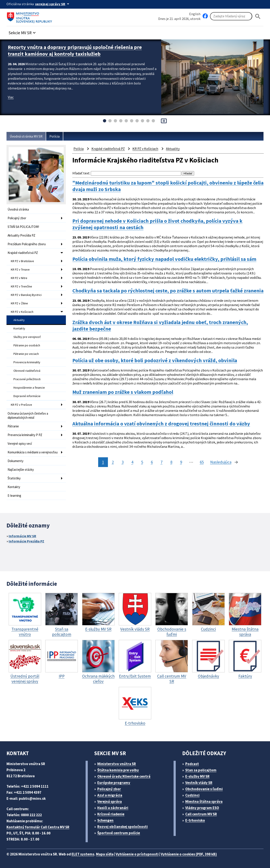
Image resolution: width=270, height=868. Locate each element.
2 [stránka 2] (113, 462)
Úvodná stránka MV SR (26, 136)
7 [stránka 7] (162, 462)
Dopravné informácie (27, 396)
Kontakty (19, 328)
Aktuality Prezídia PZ (21, 235)
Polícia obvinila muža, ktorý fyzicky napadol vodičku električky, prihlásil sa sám (164, 259)
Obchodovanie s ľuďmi (204, 789)
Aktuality (19, 320)
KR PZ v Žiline (19, 303)
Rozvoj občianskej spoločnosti (123, 827)
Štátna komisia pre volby (118, 770)
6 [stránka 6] (152, 462)
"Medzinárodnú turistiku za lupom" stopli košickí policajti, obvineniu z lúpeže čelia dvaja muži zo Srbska (168, 186)
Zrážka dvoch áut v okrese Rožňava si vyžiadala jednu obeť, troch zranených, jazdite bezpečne (160, 326)
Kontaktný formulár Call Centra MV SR (38, 827)
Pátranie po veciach (26, 354)
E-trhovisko (195, 820)
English (195, 14)
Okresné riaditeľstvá (27, 371)
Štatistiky (14, 478)
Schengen (105, 820)
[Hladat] (258, 16)
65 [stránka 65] (202, 462)
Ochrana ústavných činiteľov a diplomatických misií (28, 415)
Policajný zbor (17, 218)
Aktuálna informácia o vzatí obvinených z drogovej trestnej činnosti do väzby (161, 424)
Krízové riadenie (111, 814)
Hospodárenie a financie (29, 388)
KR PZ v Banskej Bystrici (26, 295)
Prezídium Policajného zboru (27, 244)
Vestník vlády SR (199, 783)
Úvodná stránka (18, 209)
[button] (23, 32)
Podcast (192, 764)
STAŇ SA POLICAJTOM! (23, 227)
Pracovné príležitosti (27, 379)
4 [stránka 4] (132, 462)
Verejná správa (110, 801)
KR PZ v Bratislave (22, 261)
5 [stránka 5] (142, 462)
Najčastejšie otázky (21, 470)
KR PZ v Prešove (21, 405)
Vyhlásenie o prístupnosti (137, 854)
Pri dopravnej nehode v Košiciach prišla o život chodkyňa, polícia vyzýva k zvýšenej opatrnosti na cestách (157, 224)
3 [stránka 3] (123, 462)
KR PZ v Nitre (19, 278)
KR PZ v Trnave (20, 269)
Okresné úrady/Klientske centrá (124, 776)
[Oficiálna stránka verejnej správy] (53, 4)
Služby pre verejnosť (27, 337)
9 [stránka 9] (181, 462)
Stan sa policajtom (201, 770)
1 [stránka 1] (103, 462)
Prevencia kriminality (27, 362)
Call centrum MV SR (201, 814)
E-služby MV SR (197, 776)
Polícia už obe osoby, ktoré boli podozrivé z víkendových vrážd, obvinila (155, 360)
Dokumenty (15, 461)
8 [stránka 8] (171, 462)
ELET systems (83, 854)
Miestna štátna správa (204, 801)
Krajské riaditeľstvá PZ (23, 253)
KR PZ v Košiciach (22, 312)
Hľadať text (81, 173)
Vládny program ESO (202, 808)
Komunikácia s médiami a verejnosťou (33, 452)
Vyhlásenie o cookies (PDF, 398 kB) (189, 854)
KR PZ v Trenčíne (21, 286)
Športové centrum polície (119, 833)
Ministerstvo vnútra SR (117, 764)
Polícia (54, 136)
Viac (11, 97)
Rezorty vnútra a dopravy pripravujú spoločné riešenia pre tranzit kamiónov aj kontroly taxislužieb (75, 50)
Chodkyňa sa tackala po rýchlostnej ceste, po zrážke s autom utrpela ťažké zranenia (168, 291)
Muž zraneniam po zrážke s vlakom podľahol (123, 392)
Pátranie (13, 426)
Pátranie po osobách (27, 345)
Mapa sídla (105, 854)
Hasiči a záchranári (113, 808)
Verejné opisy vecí (20, 444)
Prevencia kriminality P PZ (25, 435)
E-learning (14, 496)
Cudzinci (192, 795)
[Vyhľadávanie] (231, 16)
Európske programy (114, 783)
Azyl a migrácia (110, 795)
